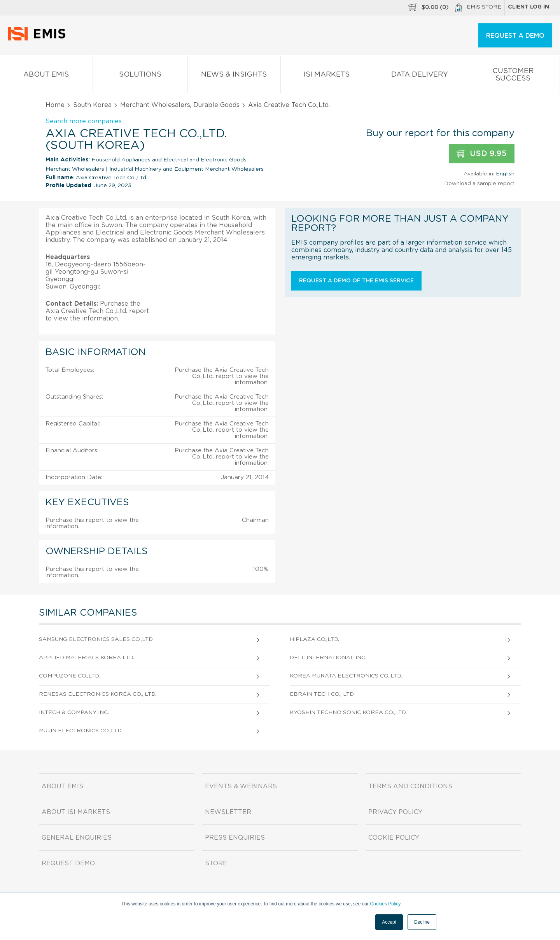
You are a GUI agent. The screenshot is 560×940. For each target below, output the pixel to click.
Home (55, 105)
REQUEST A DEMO (515, 36)
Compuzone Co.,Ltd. (69, 676)
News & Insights (234, 76)
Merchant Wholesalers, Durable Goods (180, 105)
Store (216, 863)
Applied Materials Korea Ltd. (87, 658)
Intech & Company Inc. (74, 712)
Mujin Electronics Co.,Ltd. (81, 731)
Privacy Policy (395, 812)
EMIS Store (478, 8)
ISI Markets (327, 76)
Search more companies (84, 121)
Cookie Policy (394, 838)
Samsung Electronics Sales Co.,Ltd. (96, 639)
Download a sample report (479, 184)
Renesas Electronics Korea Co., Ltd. (98, 694)
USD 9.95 (482, 154)
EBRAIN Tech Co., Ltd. (322, 694)
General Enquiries (77, 838)
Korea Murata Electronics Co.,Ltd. (346, 676)
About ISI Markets (76, 812)
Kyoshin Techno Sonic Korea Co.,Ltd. (348, 712)
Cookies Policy (385, 904)
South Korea (92, 105)
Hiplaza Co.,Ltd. (314, 639)
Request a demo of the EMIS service (356, 281)
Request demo (68, 863)
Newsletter (228, 812)
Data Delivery (420, 76)
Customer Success (513, 76)
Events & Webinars (241, 786)
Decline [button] (422, 922)
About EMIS (46, 76)
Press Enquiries (235, 838)
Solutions (140, 76)
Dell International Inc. (328, 658)
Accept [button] (389, 922)
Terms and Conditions (410, 786)
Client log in (528, 7)
